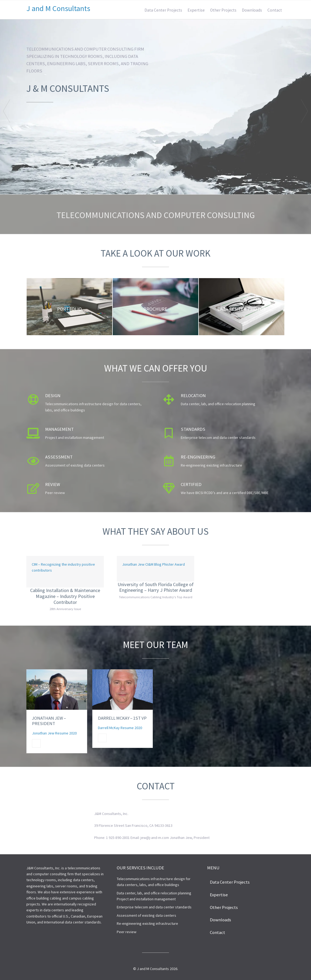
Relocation (193, 395)
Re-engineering (198, 457)
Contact (275, 10)
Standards (193, 429)
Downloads (252, 10)
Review (53, 484)
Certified (191, 484)
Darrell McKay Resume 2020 (120, 728)
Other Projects (223, 10)
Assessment (59, 457)
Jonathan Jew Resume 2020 (54, 733)
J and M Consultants (58, 8)
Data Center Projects (163, 10)
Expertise (196, 10)
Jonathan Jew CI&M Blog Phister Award (153, 564)
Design (53, 395)
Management (59, 429)
